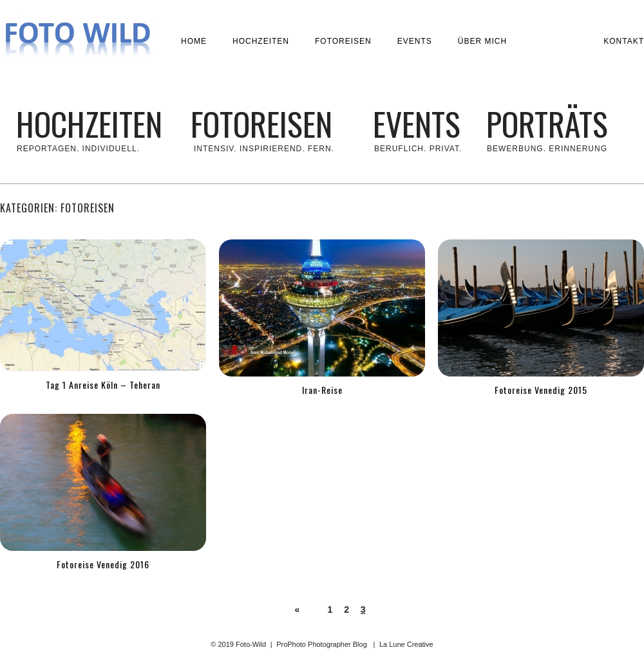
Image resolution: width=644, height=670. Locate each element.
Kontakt (624, 41)
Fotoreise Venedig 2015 (541, 390)
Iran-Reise (322, 390)
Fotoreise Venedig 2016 (103, 564)
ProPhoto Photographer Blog (322, 644)
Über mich (482, 41)
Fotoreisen (343, 41)
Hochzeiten (261, 41)
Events (415, 41)
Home (194, 41)
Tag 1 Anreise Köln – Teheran (103, 385)
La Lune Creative (406, 644)
